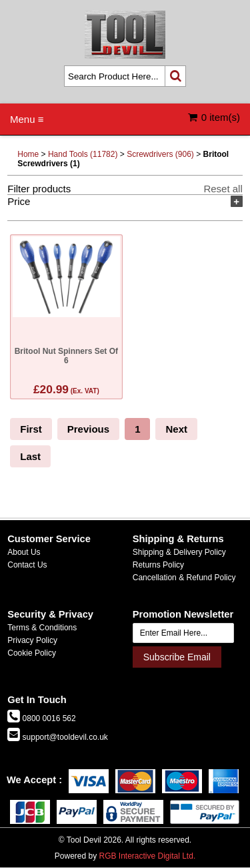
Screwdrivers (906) (160, 154)
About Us (24, 552)
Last (30, 456)
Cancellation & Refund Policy (184, 578)
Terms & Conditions (42, 628)
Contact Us (27, 565)
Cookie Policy (32, 653)
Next (176, 429)
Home (28, 154)
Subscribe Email (177, 657)
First (31, 429)
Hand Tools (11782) (83, 154)
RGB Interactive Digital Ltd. (147, 856)
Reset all (223, 189)
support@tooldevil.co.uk (64, 737)
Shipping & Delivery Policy (179, 552)
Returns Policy (158, 565)
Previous (88, 429)
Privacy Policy (32, 640)
